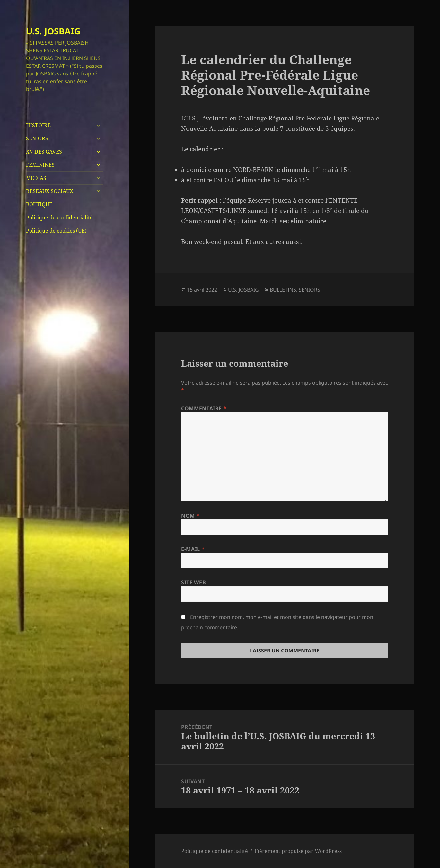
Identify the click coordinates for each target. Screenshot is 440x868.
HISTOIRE (38, 125)
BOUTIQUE (39, 204)
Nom (190, 516)
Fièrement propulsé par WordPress (298, 851)
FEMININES (40, 165)
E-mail (193, 549)
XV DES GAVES (44, 152)
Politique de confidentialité (59, 217)
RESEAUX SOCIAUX (50, 191)
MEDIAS (36, 178)
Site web (194, 582)
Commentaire (204, 408)
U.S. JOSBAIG (53, 31)
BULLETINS (283, 290)
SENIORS (37, 138)
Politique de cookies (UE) (56, 231)
